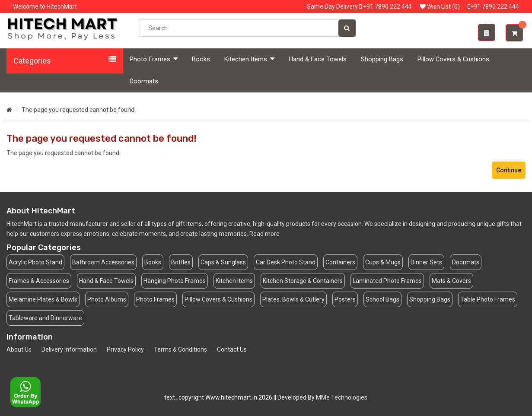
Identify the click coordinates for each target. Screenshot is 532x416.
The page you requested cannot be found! (79, 110)
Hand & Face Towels (318, 59)
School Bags (382, 299)
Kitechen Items (249, 59)
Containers (340, 262)
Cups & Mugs (383, 262)
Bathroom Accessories (103, 262)
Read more (264, 234)
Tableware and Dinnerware (45, 318)
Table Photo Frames (488, 299)
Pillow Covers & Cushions (453, 59)
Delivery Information (69, 349)
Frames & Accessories (39, 281)
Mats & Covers (451, 281)
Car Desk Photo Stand (286, 262)
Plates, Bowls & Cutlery (293, 299)
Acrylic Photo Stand (35, 262)
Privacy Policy (125, 349)
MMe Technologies (342, 397)
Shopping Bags (382, 59)
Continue (509, 170)
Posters (345, 299)
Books (201, 59)
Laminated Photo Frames (387, 281)
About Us (19, 349)
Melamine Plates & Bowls (43, 299)
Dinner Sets (426, 262)
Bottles (181, 262)
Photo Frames (154, 59)
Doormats (144, 81)
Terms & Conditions (180, 349)
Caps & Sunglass (223, 262)
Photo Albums (107, 299)
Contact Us (232, 349)
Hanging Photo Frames (175, 281)
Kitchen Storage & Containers (303, 281)
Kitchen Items (234, 281)
